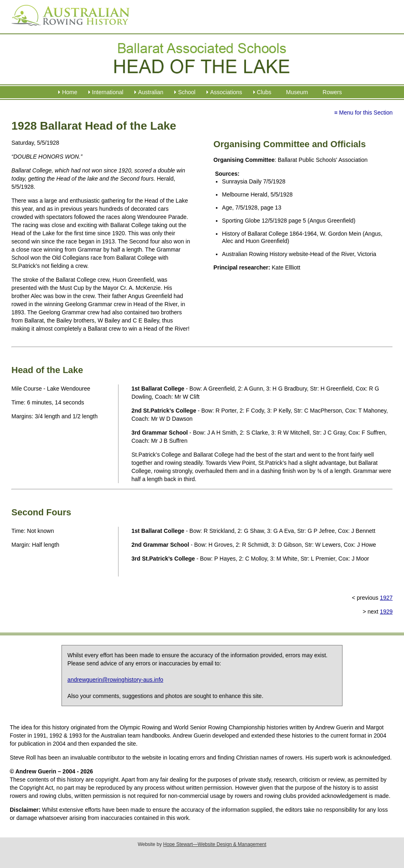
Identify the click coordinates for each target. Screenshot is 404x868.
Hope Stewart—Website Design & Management (215, 844)
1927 (386, 598)
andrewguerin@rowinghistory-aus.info (115, 680)
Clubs (264, 92)
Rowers (332, 92)
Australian (151, 92)
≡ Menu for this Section (363, 113)
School (187, 92)
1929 (386, 612)
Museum (297, 92)
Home (69, 92)
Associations (226, 92)
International (108, 92)
